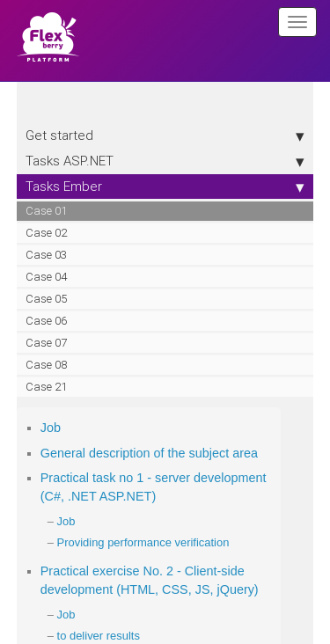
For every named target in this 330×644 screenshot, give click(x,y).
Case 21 (46, 387)
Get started (165, 135)
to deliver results (99, 636)
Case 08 (46, 365)
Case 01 (46, 211)
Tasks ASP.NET (165, 161)
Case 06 (46, 321)
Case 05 (46, 299)
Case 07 (46, 343)
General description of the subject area (149, 453)
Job (51, 428)
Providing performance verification (143, 542)
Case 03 (46, 255)
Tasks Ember (165, 187)
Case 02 (46, 233)
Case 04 (46, 277)
